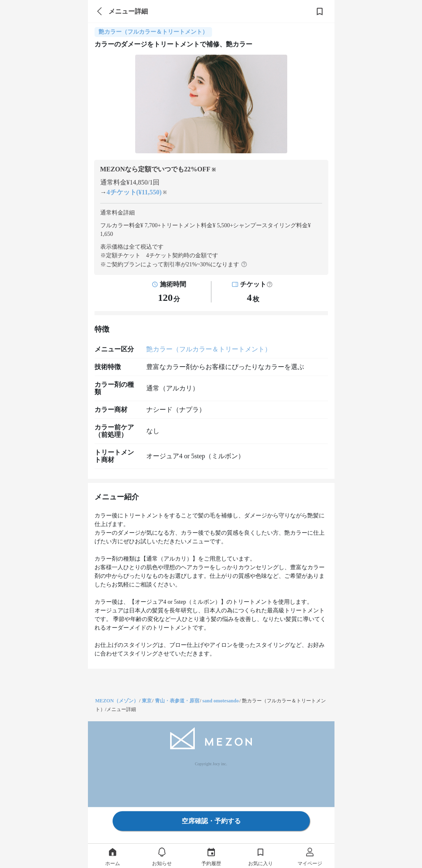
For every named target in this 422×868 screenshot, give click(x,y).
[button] (270, 284)
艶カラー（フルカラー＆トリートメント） (209, 349)
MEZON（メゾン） (117, 701)
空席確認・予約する (211, 821)
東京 (147, 701)
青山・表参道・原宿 (177, 701)
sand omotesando (221, 701)
